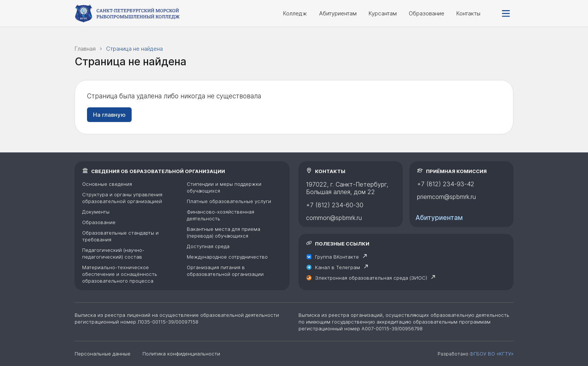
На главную (109, 115)
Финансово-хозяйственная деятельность (220, 215)
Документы (96, 212)
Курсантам (383, 13)
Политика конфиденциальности (181, 354)
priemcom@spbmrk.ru (446, 197)
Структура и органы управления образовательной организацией (122, 198)
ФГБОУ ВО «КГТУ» (491, 354)
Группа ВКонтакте (337, 257)
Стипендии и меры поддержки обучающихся (224, 187)
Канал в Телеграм (337, 267)
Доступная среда (208, 246)
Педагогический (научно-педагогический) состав (113, 253)
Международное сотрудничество (227, 257)
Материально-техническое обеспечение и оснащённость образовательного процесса (120, 274)
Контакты (468, 13)
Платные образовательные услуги (229, 201)
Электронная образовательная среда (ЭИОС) (371, 278)
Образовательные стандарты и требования (120, 236)
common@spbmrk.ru (334, 218)
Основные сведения (107, 184)
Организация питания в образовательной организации (225, 271)
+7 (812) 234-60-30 (335, 205)
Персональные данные (103, 354)
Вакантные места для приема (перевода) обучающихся (223, 232)
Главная (85, 49)
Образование (427, 13)
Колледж (295, 13)
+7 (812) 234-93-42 (446, 184)
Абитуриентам (338, 13)
